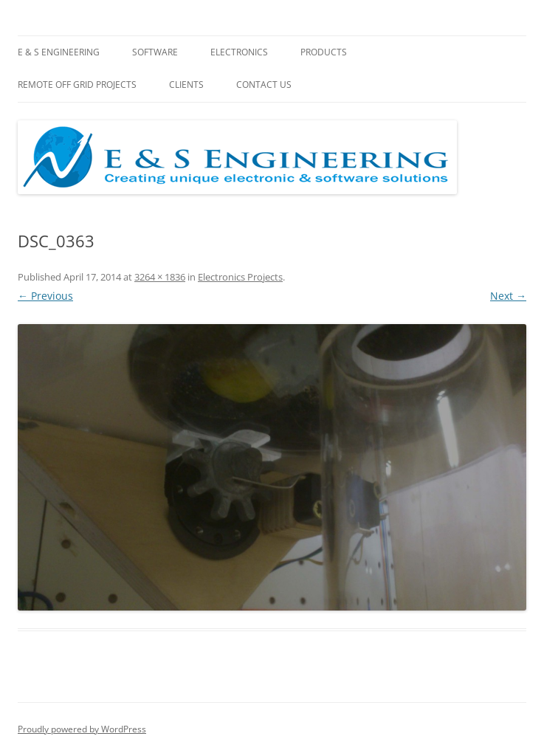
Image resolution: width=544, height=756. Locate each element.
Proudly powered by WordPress (82, 729)
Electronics (239, 52)
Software (155, 52)
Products (324, 52)
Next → (508, 296)
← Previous (45, 296)
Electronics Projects (240, 277)
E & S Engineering (59, 52)
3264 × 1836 (160, 277)
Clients (186, 85)
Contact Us (264, 85)
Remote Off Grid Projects (77, 85)
